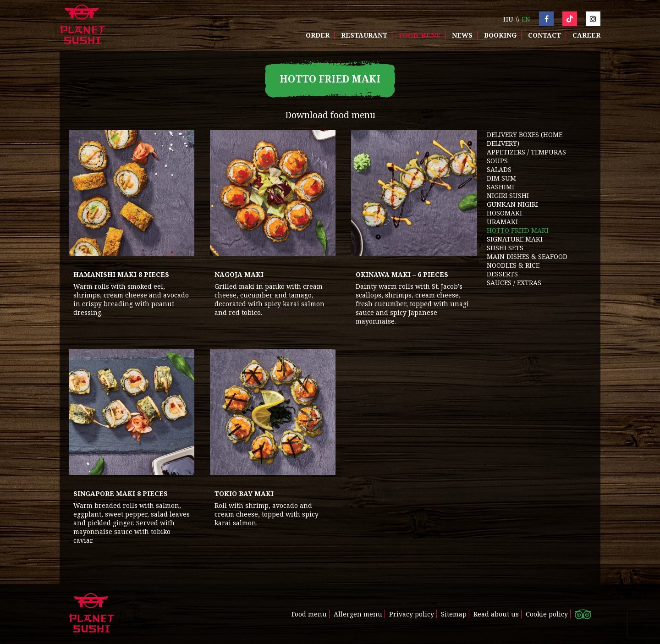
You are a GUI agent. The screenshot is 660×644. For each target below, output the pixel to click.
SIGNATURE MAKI (515, 239)
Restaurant (364, 35)
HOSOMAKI (504, 213)
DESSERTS (502, 274)
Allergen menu (358, 614)
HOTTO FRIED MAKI (518, 230)
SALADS (499, 169)
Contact (544, 35)
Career (586, 35)
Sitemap (454, 614)
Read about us (496, 614)
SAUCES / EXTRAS (514, 283)
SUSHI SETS (505, 248)
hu (508, 19)
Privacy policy (412, 614)
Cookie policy (547, 614)
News (462, 35)
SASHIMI (500, 187)
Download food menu (330, 115)
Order (318, 35)
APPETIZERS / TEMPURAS (526, 152)
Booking (500, 35)
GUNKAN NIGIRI (512, 204)
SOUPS (497, 161)
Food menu (420, 35)
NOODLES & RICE (513, 265)
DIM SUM (501, 178)
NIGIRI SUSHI (508, 195)
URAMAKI (502, 222)
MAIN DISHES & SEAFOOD (527, 256)
